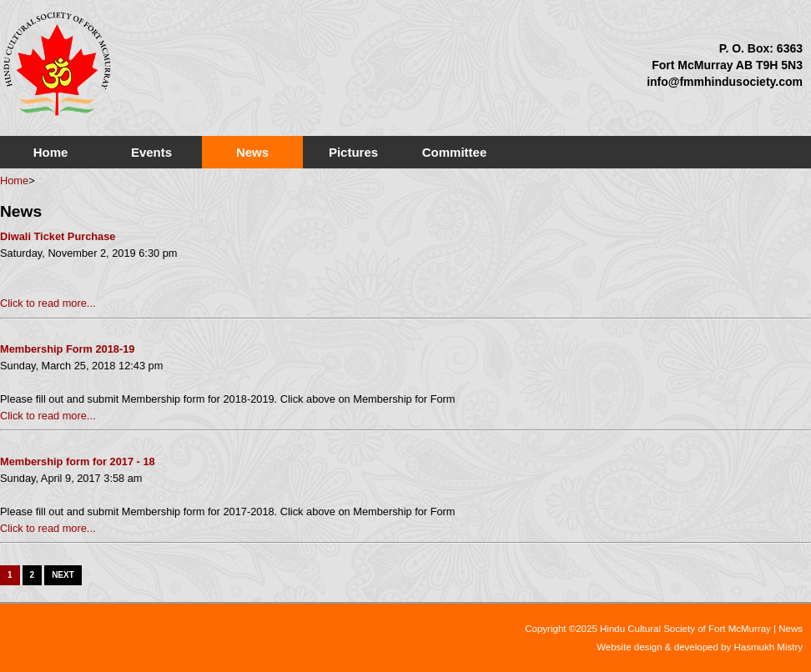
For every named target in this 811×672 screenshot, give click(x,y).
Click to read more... (48, 303)
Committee (455, 152)
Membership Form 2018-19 (67, 349)
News (252, 152)
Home (51, 152)
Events (151, 152)
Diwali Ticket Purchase (58, 236)
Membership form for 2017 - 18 (78, 461)
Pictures (353, 152)
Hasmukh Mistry (768, 647)
